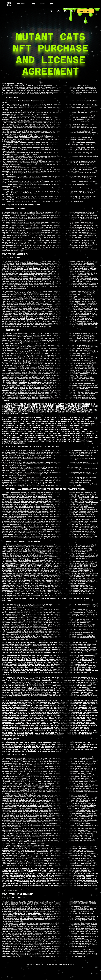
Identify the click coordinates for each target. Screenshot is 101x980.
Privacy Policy (67, 964)
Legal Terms (51, 964)
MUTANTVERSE (22, 4)
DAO (34, 4)
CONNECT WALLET (86, 11)
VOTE (51, 4)
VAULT (42, 4)
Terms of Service (35, 964)
